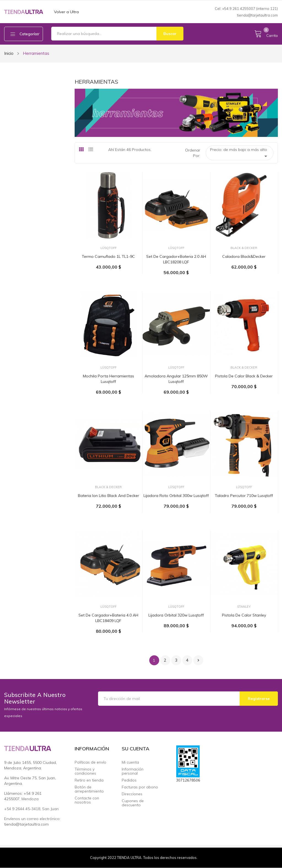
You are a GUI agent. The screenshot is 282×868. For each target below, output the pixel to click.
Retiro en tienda (89, 780)
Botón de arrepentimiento (89, 789)
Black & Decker (244, 248)
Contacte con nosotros (87, 800)
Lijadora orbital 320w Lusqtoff (176, 615)
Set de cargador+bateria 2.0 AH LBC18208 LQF (176, 259)
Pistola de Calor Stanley (244, 615)
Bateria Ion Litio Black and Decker (109, 496)
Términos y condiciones (85, 771)
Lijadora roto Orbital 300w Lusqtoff (176, 496)
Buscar (170, 34)
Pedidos (129, 780)
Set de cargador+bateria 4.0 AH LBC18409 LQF (108, 618)
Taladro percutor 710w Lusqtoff (244, 496)
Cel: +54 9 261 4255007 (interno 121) (246, 9)
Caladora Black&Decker (244, 256)
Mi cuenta (130, 762)
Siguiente (198, 660)
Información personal (133, 771)
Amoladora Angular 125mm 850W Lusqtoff (176, 379)
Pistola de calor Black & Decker (244, 376)
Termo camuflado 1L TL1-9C (108, 256)
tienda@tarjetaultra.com (257, 15)
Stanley (244, 607)
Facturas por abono (140, 787)
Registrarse (259, 699)
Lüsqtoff (109, 248)
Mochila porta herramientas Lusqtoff (109, 379)
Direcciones (132, 794)
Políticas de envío (90, 762)
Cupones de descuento (133, 803)
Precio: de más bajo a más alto (240, 153)
